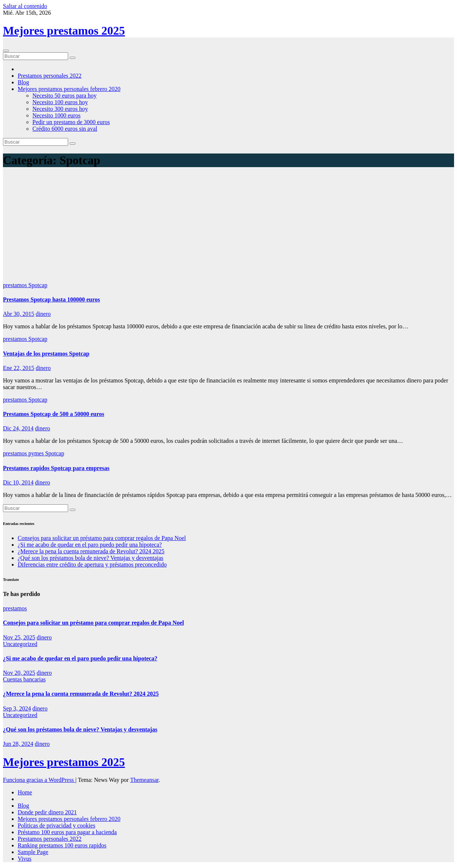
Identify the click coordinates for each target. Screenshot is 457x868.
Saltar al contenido (25, 6)
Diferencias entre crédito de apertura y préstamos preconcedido (92, 564)
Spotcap (38, 285)
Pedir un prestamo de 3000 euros (71, 122)
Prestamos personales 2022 (50, 76)
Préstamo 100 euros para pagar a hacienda (67, 832)
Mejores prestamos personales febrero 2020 (69, 89)
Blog (23, 82)
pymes (37, 453)
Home (25, 792)
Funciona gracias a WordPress (39, 780)
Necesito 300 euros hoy (60, 109)
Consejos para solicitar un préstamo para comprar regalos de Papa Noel (102, 538)
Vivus (24, 859)
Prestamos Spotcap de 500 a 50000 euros (54, 414)
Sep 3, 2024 (17, 708)
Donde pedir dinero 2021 (47, 812)
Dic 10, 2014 (18, 482)
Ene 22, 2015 (19, 368)
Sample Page (33, 852)
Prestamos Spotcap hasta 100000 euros (51, 299)
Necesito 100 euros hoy (60, 102)
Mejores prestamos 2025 (64, 31)
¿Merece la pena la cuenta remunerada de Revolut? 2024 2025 (91, 551)
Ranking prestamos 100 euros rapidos (62, 845)
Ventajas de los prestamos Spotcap (46, 354)
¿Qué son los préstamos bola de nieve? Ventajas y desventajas (91, 558)
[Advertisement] (229, 227)
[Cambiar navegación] (6, 51)
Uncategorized (20, 644)
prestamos (16, 285)
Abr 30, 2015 (19, 314)
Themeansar (144, 780)
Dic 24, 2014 (18, 428)
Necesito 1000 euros (57, 115)
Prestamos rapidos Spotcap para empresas (56, 468)
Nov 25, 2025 (19, 637)
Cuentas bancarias (24, 679)
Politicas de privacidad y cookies (57, 825)
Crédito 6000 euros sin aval (65, 129)
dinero (43, 314)
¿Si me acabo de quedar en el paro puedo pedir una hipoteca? (90, 545)
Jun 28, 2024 (18, 744)
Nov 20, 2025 (19, 673)
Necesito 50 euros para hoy (64, 96)
